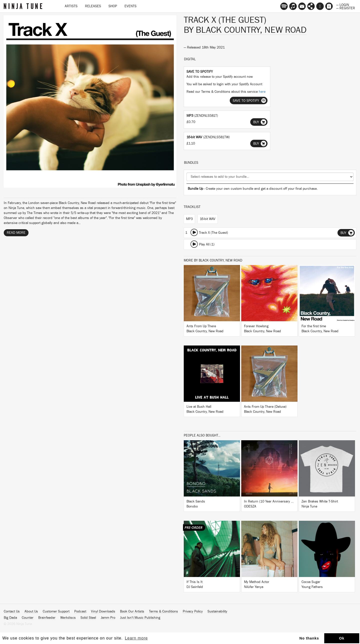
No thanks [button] (309, 638)
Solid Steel (88, 618)
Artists (71, 6)
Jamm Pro (108, 618)
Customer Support (56, 611)
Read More (16, 233)
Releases (93, 6)
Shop (113, 6)
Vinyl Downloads (103, 611)
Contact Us (12, 611)
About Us (31, 611)
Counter (28, 618)
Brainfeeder (47, 618)
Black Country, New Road (251, 30)
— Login (343, 4)
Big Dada (10, 618)
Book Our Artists (132, 611)
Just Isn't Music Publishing (140, 618)
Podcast (80, 611)
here (262, 92)
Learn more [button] (136, 638)
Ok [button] (342, 638)
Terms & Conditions (163, 611)
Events (130, 6)
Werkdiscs (68, 618)
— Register (346, 8)
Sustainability (217, 611)
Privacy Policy (193, 611)
